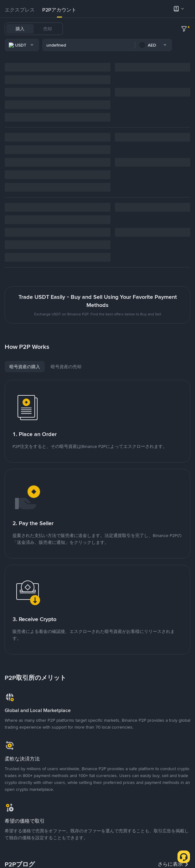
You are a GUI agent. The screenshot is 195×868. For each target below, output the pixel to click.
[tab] (20, 10)
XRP (89, 45)
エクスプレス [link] (20, 10)
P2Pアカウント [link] (59, 10)
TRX (74, 45)
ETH (146, 29)
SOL (175, 29)
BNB (160, 29)
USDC (109, 29)
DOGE (105, 45)
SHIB (139, 45)
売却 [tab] (48, 29)
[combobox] (69, 62)
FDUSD (128, 29)
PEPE (123, 45)
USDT (76, 29)
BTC (92, 29)
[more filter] (184, 62)
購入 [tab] (20, 29)
